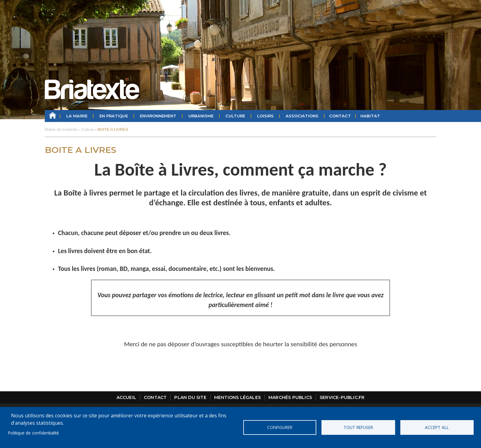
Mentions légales (237, 397)
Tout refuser (358, 427)
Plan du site (190, 397)
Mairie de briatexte (61, 129)
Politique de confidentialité (33, 433)
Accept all (437, 427)
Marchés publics (290, 397)
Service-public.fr (342, 397)
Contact (340, 116)
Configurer (280, 427)
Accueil (53, 116)
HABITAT (370, 116)
